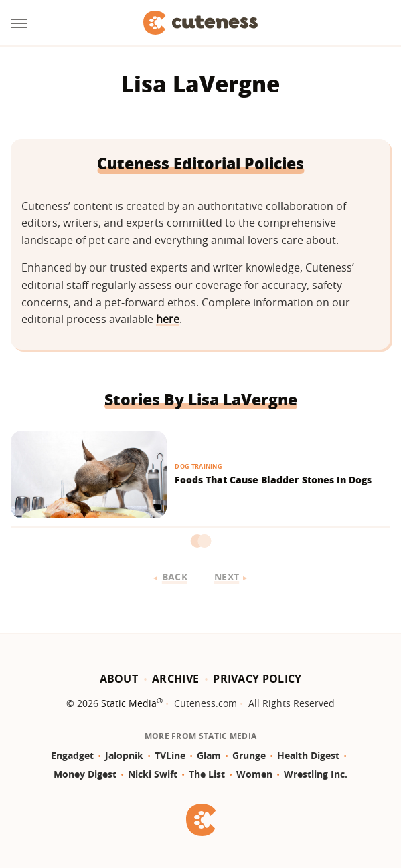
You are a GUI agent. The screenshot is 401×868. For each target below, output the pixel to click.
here (168, 319)
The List (207, 774)
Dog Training (198, 466)
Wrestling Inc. (316, 774)
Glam (209, 755)
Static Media (129, 703)
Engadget (72, 755)
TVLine (170, 755)
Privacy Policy (257, 679)
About (119, 679)
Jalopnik (124, 755)
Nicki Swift (153, 774)
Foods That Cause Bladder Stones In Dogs (273, 480)
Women (254, 774)
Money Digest (85, 774)
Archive (175, 679)
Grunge (249, 755)
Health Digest (308, 755)
